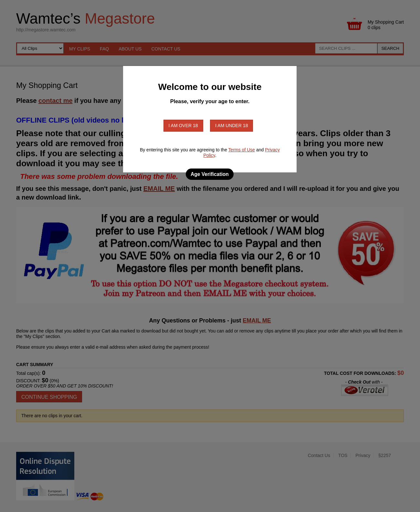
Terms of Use (242, 150)
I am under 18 (231, 125)
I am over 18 (183, 125)
